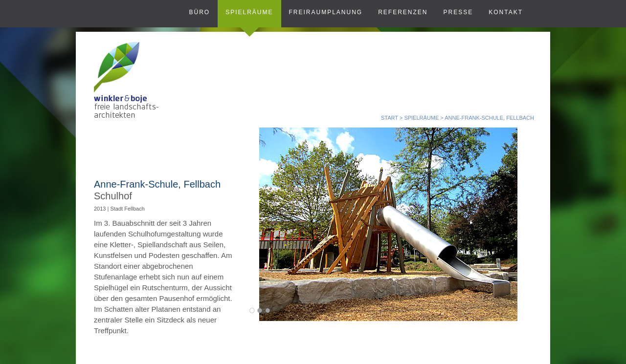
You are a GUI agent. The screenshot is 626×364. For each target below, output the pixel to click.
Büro (199, 12)
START (390, 118)
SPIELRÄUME (421, 118)
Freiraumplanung (326, 12)
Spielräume (249, 12)
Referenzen (403, 12)
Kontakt (506, 12)
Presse (458, 12)
